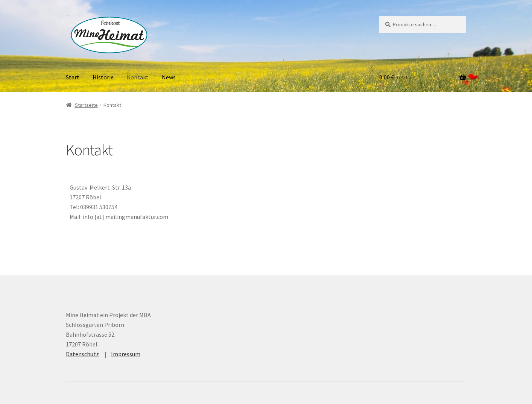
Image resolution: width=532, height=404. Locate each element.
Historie (103, 77)
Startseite (86, 105)
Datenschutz (82, 354)
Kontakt (138, 77)
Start (73, 77)
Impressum (126, 354)
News (169, 77)
